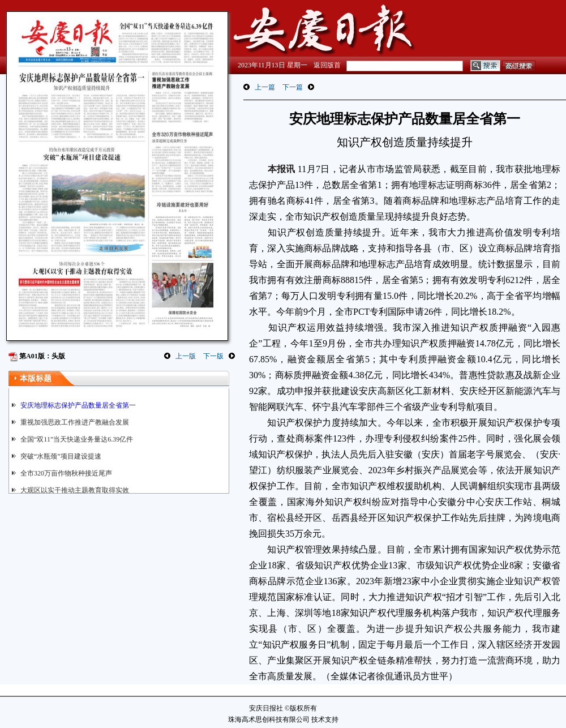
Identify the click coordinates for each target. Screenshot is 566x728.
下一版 (213, 356)
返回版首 (327, 65)
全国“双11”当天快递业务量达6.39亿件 (77, 439)
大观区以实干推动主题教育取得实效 (75, 490)
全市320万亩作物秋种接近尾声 (66, 473)
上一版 (186, 356)
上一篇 (265, 87)
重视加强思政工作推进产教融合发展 (75, 422)
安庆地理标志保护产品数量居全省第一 (78, 405)
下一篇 (293, 87)
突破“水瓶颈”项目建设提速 (61, 456)
